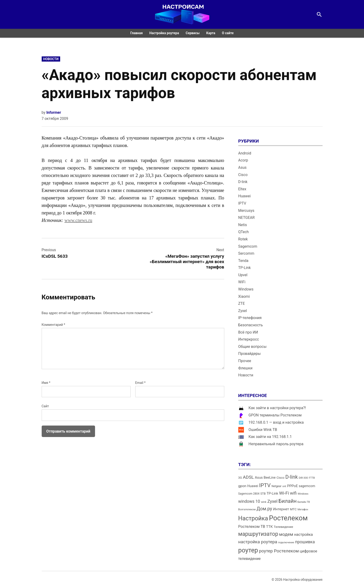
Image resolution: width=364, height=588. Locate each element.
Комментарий (53, 325)
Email (140, 383)
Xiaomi (244, 296)
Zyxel (243, 311)
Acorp (243, 160)
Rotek (243, 239)
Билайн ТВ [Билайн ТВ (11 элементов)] (304, 502)
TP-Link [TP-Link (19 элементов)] (272, 493)
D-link (243, 182)
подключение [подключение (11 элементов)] (286, 542)
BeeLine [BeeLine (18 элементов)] (270, 478)
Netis (243, 225)
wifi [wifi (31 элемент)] (293, 493)
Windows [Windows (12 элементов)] (303, 494)
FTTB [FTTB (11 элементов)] (312, 478)
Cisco (243, 175)
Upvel (243, 275)
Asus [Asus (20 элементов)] (259, 478)
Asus (243, 167)
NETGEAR (246, 218)
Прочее (245, 361)
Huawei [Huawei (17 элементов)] (253, 486)
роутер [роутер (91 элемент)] (248, 550)
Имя (46, 383)
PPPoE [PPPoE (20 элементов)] (293, 486)
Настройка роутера (164, 33)
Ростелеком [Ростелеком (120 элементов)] (288, 518)
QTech (244, 232)
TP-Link (245, 268)
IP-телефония (250, 318)
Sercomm (246, 253)
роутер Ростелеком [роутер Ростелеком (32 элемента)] (279, 551)
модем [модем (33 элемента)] (286, 534)
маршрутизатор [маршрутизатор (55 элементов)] (258, 534)
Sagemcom (248, 246)
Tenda (243, 261)
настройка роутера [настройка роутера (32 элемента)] (258, 542)
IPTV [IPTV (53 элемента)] (265, 485)
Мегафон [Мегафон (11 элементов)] (303, 509)
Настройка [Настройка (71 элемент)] (253, 518)
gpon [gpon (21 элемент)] (242, 486)
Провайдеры (250, 354)
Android (245, 153)
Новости (51, 59)
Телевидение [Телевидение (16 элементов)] (283, 527)
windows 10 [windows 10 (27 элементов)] (249, 501)
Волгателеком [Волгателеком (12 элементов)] (247, 509)
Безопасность (251, 325)
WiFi (242, 282)
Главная (137, 33)
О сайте (228, 33)
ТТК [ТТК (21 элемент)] (270, 527)
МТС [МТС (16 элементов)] (293, 509)
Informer (54, 112)
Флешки (245, 368)
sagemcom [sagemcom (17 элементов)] (307, 486)
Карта (211, 33)
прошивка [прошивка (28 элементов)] (305, 542)
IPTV (242, 203)
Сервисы (193, 33)
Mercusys (246, 211)
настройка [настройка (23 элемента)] (303, 535)
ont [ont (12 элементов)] (284, 486)
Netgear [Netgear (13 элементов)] (276, 486)
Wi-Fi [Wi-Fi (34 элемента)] (284, 493)
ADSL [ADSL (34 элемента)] (248, 477)
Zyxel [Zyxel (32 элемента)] (272, 501)
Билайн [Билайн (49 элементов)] (288, 501)
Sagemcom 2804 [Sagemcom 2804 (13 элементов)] (249, 494)
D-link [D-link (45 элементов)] (292, 477)
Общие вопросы (252, 347)
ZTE (242, 303)
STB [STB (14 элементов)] (263, 494)
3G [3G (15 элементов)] (240, 478)
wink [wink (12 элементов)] (264, 502)
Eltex (242, 189)
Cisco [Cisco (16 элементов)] (280, 478)
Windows (246, 289)
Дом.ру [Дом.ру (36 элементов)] (264, 509)
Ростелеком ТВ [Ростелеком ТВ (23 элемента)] (252, 527)
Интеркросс (249, 339)
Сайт (45, 406)
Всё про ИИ (248, 332)
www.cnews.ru (78, 220)
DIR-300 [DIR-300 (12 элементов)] (303, 478)
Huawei (245, 196)
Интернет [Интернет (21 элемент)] (281, 509)
